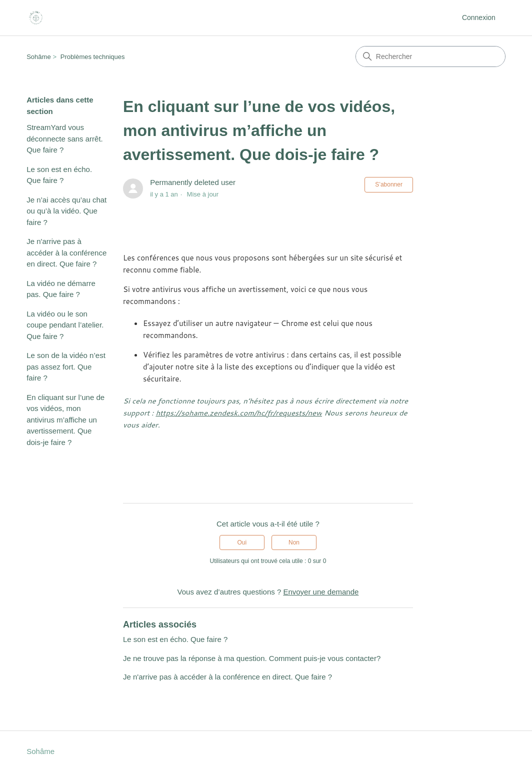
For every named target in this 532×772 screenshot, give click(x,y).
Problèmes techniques (93, 57)
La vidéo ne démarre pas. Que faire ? (61, 289)
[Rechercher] (430, 56)
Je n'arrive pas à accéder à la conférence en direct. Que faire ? (66, 252)
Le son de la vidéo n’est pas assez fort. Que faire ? (66, 366)
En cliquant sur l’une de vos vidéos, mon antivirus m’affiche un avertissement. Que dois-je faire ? (65, 420)
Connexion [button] (479, 17)
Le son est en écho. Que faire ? (59, 175)
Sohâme (38, 57)
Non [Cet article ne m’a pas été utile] (294, 542)
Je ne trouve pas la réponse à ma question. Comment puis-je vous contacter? (252, 658)
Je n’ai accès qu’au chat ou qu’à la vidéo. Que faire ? (66, 211)
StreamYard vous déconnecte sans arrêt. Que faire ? (65, 138)
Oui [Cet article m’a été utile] (242, 542)
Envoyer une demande (321, 592)
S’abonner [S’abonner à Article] (389, 184)
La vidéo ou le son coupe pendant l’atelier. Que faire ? (65, 325)
